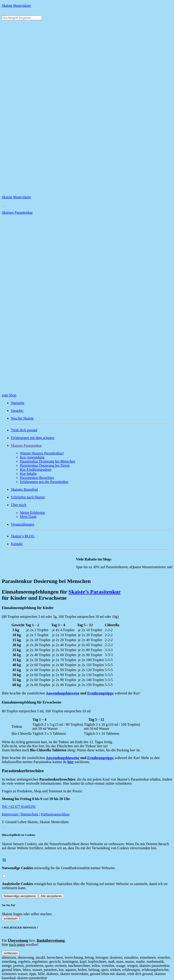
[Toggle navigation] (4, 15)
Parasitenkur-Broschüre (37, 478)
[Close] (4, 206)
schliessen (11, 918)
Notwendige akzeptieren (20, 896)
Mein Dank (28, 517)
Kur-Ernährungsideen (36, 469)
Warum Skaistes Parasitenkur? (42, 453)
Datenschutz (30, 814)
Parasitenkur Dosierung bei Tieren (45, 465)
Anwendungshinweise (63, 693)
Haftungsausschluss (55, 814)
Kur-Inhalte (28, 474)
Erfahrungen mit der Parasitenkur (44, 482)
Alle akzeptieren (51, 896)
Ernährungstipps (100, 693)
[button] (92, 446)
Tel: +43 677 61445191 (19, 807)
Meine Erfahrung (32, 513)
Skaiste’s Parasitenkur (94, 592)
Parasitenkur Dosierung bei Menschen (48, 461)
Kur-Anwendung (32, 457)
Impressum (10, 814)
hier (71, 762)
